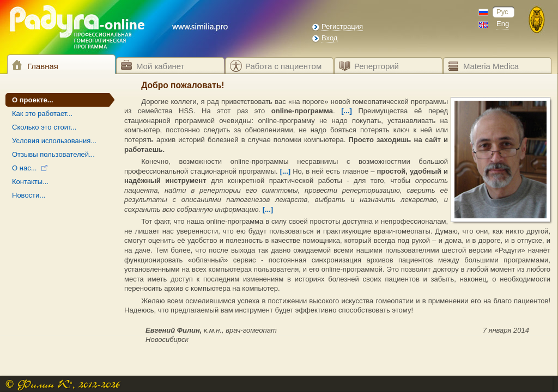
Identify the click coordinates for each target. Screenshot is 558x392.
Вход (329, 38)
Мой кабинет (160, 66)
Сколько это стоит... (44, 127)
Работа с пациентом (283, 66)
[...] (347, 111)
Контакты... (30, 182)
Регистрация (342, 26)
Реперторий (377, 66)
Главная (43, 66)
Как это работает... (42, 114)
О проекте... (33, 100)
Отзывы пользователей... (53, 154)
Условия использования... (54, 141)
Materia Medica (491, 66)
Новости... (29, 195)
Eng (503, 24)
